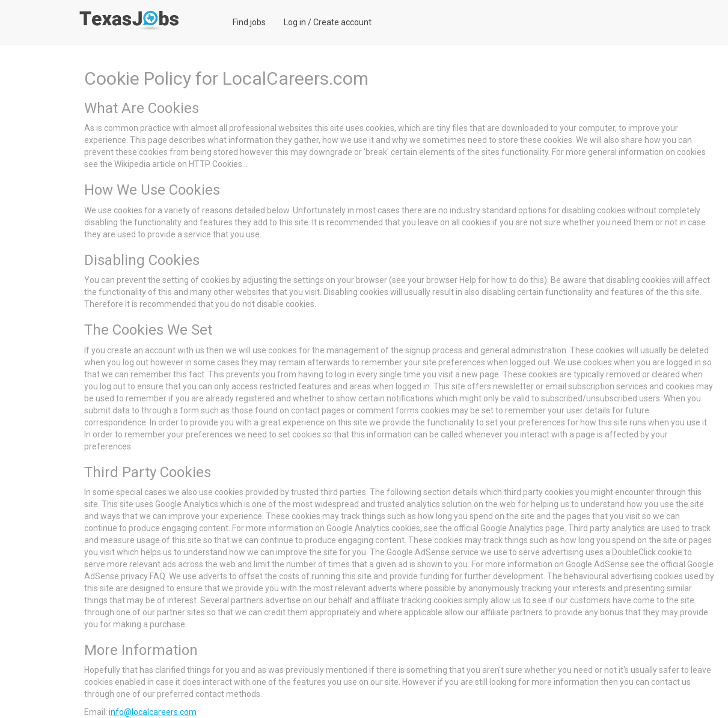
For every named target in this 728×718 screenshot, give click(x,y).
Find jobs (249, 22)
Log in (295, 22)
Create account (342, 22)
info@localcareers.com (153, 712)
